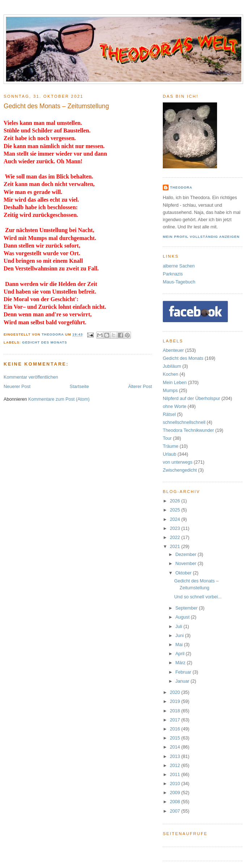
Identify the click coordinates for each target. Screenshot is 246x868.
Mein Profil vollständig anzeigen (201, 237)
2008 (176, 802)
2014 (176, 747)
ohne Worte (175, 406)
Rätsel (169, 414)
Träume (171, 446)
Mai (180, 645)
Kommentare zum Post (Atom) (59, 399)
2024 (176, 519)
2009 (176, 793)
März (181, 663)
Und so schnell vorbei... (198, 597)
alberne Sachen (179, 266)
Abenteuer (173, 350)
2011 (176, 775)
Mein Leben (175, 383)
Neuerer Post (17, 387)
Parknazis (173, 274)
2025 (176, 510)
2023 (176, 528)
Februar (184, 672)
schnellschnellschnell (184, 422)
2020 (176, 692)
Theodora (181, 187)
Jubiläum (172, 366)
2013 (176, 757)
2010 (176, 784)
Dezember (187, 555)
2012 (176, 766)
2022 (176, 538)
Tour (167, 438)
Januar (183, 681)
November (187, 564)
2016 (176, 729)
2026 (176, 501)
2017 (176, 720)
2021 (176, 547)
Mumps (170, 391)
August (183, 617)
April (181, 654)
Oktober (184, 573)
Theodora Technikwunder (188, 430)
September (187, 608)
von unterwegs (178, 462)
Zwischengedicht (180, 470)
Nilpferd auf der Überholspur (191, 399)
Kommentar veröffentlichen (31, 377)
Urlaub (169, 454)
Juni (180, 636)
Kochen (171, 374)
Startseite (79, 387)
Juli (179, 627)
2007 (176, 811)
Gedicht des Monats (44, 342)
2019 (176, 701)
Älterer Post (140, 387)
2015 (176, 738)
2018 (176, 711)
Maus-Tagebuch (179, 282)
